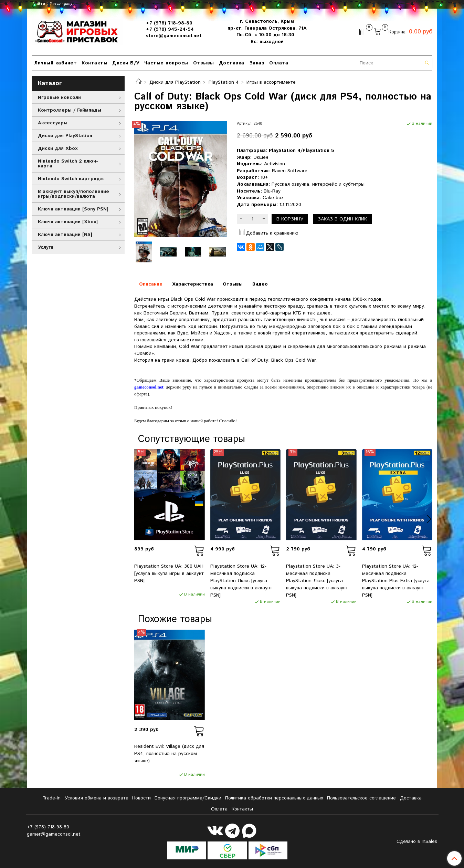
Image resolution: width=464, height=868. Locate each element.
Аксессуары (53, 123)
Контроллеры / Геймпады (70, 110)
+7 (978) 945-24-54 (170, 29)
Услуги (46, 247)
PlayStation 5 (318, 151)
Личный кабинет (55, 63)
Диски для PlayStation (175, 82)
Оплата (279, 63)
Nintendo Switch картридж (71, 179)
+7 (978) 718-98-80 (169, 23)
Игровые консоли (59, 97)
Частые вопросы (166, 63)
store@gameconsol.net (174, 36)
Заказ (257, 63)
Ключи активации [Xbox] (68, 222)
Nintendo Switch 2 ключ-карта (68, 164)
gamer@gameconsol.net (54, 834)
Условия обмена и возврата (97, 798)
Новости (141, 798)
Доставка (232, 63)
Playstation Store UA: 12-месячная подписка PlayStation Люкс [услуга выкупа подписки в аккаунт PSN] (241, 581)
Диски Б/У (126, 63)
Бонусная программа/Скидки (188, 798)
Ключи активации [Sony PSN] (73, 209)
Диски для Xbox (58, 148)
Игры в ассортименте (271, 82)
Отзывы (204, 63)
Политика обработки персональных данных (274, 798)
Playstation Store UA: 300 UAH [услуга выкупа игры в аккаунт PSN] (169, 573)
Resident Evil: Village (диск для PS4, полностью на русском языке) (169, 754)
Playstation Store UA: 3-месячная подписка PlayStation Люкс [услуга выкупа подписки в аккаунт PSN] (317, 581)
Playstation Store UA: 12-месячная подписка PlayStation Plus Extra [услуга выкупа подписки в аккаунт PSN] (396, 581)
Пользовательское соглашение (361, 798)
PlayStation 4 (224, 82)
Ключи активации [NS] (65, 235)
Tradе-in (51, 798)
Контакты (94, 63)
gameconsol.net (149, 387)
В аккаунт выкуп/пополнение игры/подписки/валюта (73, 194)
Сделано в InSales (417, 841)
